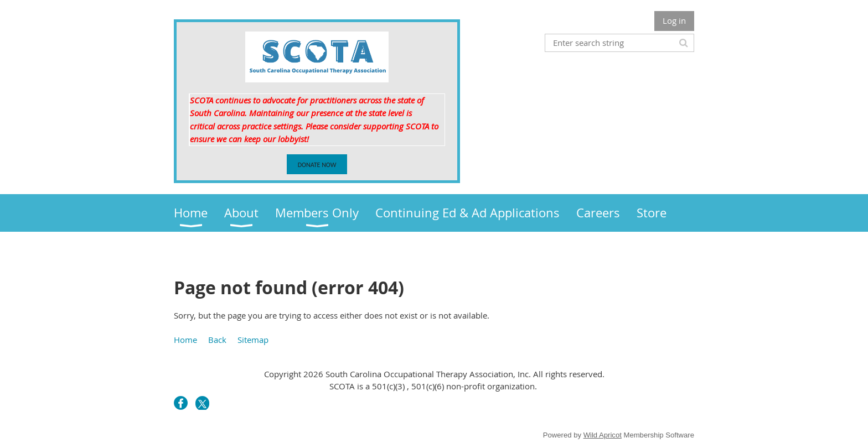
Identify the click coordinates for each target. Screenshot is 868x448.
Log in (674, 20)
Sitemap (253, 340)
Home (185, 340)
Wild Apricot (603, 435)
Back (217, 340)
